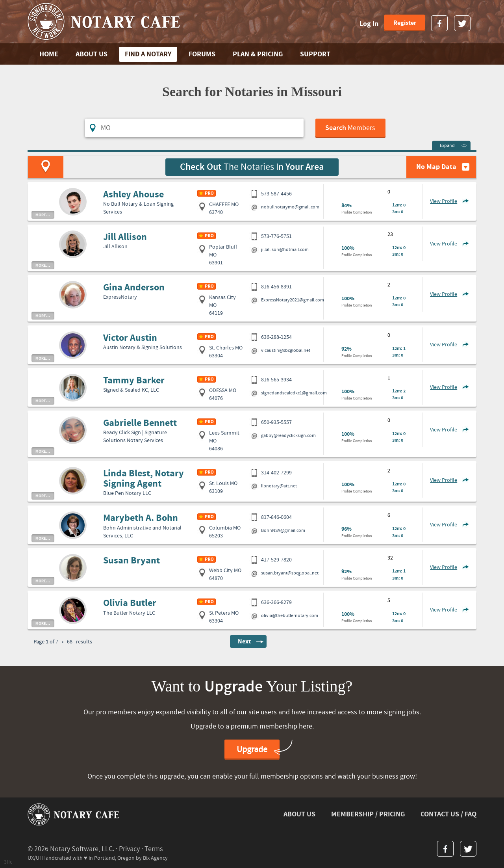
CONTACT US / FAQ (448, 814)
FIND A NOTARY (148, 54)
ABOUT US (92, 54)
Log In (369, 24)
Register (405, 23)
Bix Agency (155, 858)
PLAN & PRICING (258, 54)
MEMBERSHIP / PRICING (368, 814)
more (43, 215)
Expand (447, 146)
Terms (154, 849)
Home (49, 54)
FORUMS (202, 54)
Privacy (129, 849)
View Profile (444, 201)
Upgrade (252, 750)
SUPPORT (315, 54)
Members (350, 128)
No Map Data (436, 167)
